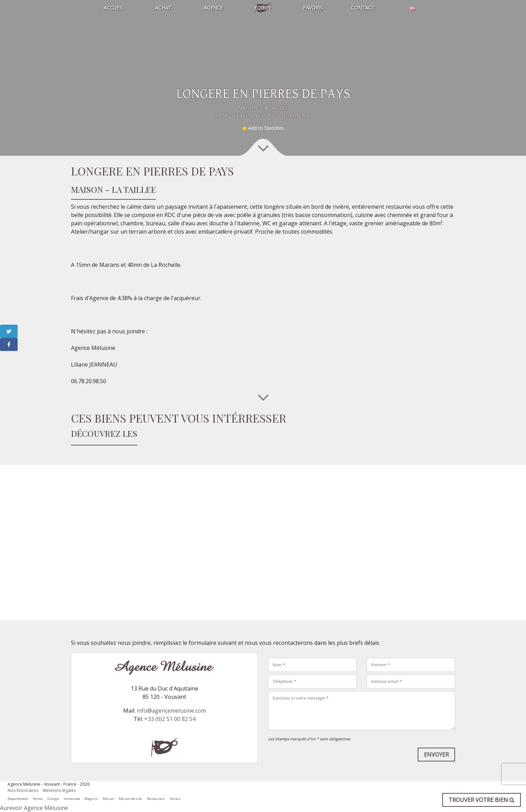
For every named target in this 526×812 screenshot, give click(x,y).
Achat (163, 8)
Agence (213, 8)
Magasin (91, 799)
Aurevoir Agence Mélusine (34, 808)
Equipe (263, 8)
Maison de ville (130, 799)
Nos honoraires (23, 790)
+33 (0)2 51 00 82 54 (170, 719)
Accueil (114, 8)
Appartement (18, 799)
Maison (108, 799)
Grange (53, 799)
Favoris (313, 8)
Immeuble (72, 799)
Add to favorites (266, 128)
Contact (363, 8)
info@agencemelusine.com (171, 711)
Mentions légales (59, 790)
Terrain (175, 799)
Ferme (38, 799)
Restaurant (156, 799)
